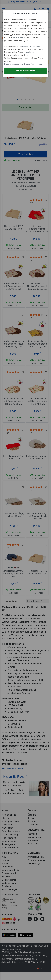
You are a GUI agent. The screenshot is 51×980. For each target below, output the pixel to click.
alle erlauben (18, 37)
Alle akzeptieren (26, 71)
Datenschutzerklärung (14, 64)
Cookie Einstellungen (31, 46)
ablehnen (30, 52)
